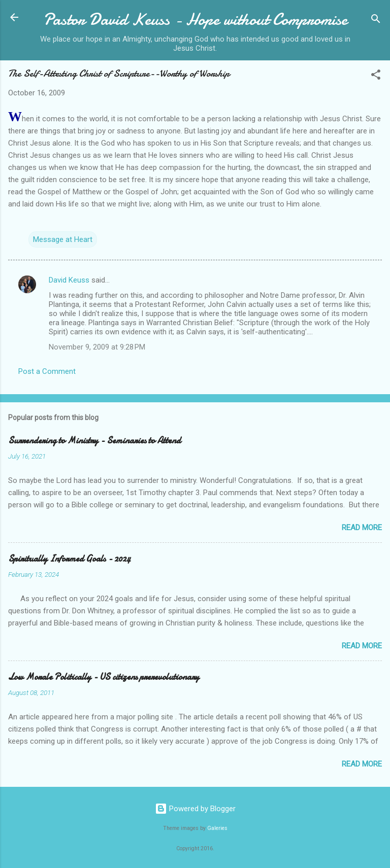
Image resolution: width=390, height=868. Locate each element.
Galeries (217, 828)
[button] (376, 76)
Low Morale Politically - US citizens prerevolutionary (104, 677)
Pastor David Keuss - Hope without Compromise (195, 20)
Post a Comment (47, 371)
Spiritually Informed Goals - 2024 (69, 559)
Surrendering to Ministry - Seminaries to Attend (94, 441)
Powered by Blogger (195, 809)
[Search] (376, 21)
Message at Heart (63, 239)
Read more (362, 528)
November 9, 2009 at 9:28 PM (97, 347)
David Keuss (69, 280)
